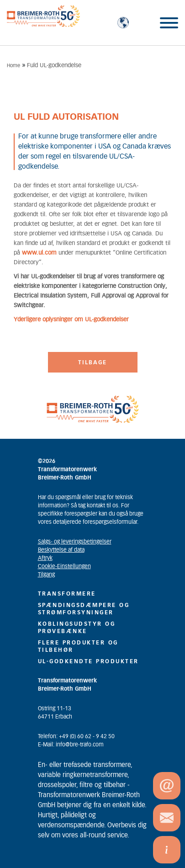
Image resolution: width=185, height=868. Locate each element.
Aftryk (45, 558)
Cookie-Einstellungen (64, 566)
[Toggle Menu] (169, 23)
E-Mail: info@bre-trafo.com (71, 745)
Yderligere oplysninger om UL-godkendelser (71, 320)
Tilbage (92, 362)
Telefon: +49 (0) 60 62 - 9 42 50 (76, 736)
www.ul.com (39, 253)
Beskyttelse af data (61, 550)
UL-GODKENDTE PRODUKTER (88, 661)
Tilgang (46, 575)
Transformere (67, 594)
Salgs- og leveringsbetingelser (75, 542)
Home (13, 66)
